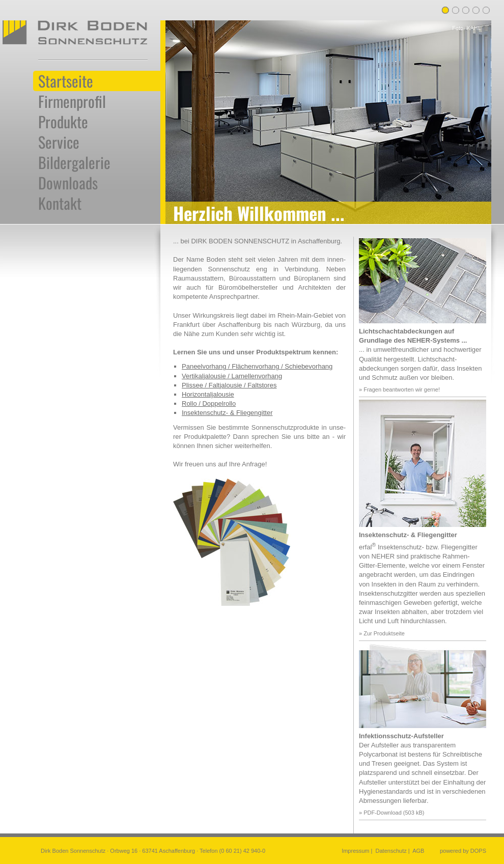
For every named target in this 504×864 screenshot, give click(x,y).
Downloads (68, 183)
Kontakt (60, 203)
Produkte (63, 122)
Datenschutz (391, 851)
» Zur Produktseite (382, 633)
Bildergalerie (74, 162)
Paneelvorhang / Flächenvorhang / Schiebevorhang (257, 366)
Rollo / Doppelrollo (209, 403)
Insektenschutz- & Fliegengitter (227, 413)
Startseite (66, 81)
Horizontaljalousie (208, 394)
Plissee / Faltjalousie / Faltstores (229, 385)
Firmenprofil (72, 101)
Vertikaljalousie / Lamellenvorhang (232, 376)
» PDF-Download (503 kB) (391, 813)
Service (59, 142)
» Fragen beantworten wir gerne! (399, 389)
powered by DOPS (463, 851)
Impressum (355, 851)
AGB (418, 851)
